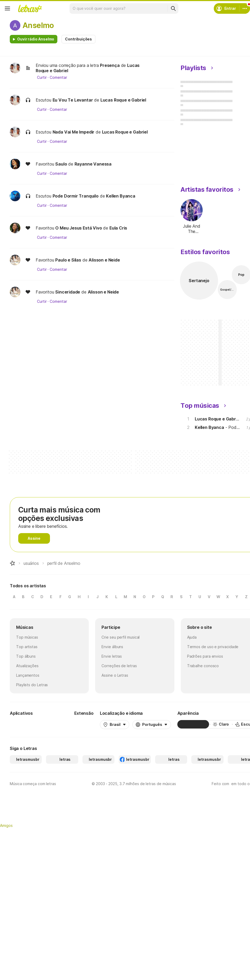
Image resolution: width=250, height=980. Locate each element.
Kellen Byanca (121, 196)
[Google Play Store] (24, 724)
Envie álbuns (112, 647)
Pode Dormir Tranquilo (76, 196)
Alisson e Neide (104, 260)
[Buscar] (173, 8)
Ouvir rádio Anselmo (36, 39)
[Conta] (245, 8)
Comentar (58, 77)
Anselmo (38, 25)
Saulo (61, 164)
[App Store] (55, 724)
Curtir (42, 77)
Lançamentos (28, 675)
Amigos (6, 825)
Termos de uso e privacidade (213, 647)
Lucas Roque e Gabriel (123, 100)
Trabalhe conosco (203, 666)
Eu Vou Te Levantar (73, 100)
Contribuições (78, 39)
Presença (110, 65)
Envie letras (112, 656)
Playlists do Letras (32, 685)
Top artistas (27, 647)
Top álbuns (26, 656)
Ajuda (192, 637)
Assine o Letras (115, 675)
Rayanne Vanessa (93, 164)
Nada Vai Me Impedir (74, 132)
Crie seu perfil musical (121, 637)
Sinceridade (68, 292)
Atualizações (27, 666)
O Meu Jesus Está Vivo (78, 228)
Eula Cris (118, 228)
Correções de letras (119, 666)
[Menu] (7, 8)
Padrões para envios (205, 656)
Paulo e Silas (68, 260)
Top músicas (27, 637)
